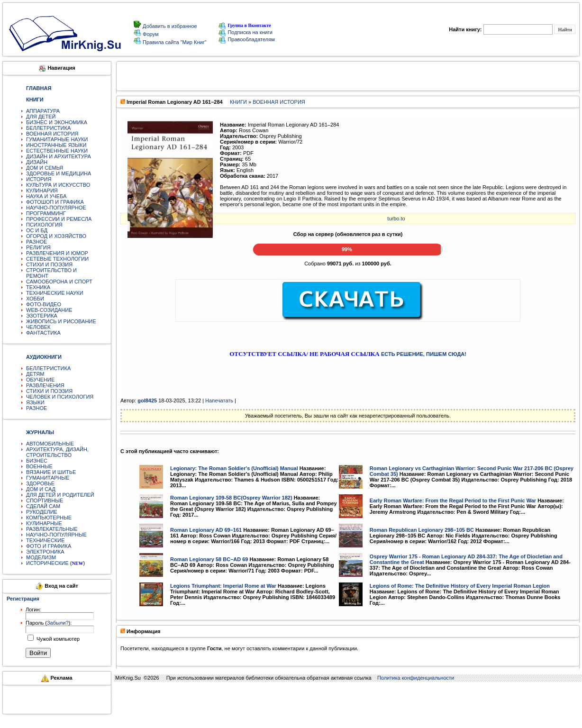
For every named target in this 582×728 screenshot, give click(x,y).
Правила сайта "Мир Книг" (174, 42)
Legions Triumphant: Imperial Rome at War (223, 586)
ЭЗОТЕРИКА (42, 316)
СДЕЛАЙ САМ (43, 506)
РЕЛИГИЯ (38, 247)
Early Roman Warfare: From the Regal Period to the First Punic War (453, 500)
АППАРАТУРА (43, 111)
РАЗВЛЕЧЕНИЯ (45, 385)
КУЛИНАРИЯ (42, 191)
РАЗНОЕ (36, 242)
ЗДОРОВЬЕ (40, 483)
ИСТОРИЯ (39, 179)
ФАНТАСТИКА (43, 333)
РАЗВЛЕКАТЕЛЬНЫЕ (52, 529)
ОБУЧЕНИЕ (40, 380)
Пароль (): (49, 623)
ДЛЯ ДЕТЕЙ (41, 117)
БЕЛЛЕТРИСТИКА (48, 128)
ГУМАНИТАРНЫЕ (48, 478)
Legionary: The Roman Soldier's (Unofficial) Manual (234, 468)
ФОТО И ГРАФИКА (49, 546)
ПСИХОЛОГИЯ (44, 225)
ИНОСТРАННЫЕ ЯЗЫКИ (56, 145)
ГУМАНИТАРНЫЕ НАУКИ (57, 139)
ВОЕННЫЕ (39, 466)
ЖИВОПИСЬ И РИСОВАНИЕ (61, 321)
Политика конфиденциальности (416, 678)
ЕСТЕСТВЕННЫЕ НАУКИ (57, 151)
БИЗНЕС (37, 461)
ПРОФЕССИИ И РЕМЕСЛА (59, 219)
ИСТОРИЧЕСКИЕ (47, 563)
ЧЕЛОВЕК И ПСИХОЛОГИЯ (60, 397)
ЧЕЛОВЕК (38, 327)
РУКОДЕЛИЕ (42, 512)
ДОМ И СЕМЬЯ (45, 168)
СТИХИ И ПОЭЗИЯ (49, 264)
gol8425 (147, 400)
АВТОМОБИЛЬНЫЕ (50, 444)
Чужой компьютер (57, 639)
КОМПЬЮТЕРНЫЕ (49, 518)
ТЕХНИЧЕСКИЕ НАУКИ (55, 293)
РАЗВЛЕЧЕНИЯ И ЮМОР (57, 253)
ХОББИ (35, 299)
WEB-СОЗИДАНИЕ (49, 310)
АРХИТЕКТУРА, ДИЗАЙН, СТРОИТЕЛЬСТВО (57, 452)
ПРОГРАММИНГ (46, 213)
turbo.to (396, 218)
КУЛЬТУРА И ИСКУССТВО (58, 185)
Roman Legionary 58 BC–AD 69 (209, 559)
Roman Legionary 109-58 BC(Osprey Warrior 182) (231, 498)
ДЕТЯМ (35, 374)
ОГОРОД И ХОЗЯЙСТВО (56, 236)
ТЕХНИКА (38, 287)
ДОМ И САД (41, 489)
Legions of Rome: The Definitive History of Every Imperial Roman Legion (460, 586)
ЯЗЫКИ (35, 402)
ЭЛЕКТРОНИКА (45, 552)
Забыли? (58, 623)
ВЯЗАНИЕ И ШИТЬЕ (51, 472)
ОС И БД (37, 230)
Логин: (33, 610)
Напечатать (219, 400)
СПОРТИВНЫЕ (45, 500)
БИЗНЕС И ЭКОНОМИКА (57, 122)
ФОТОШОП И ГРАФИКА (55, 202)
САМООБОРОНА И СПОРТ (59, 282)
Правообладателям (246, 39)
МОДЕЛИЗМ (41, 557)
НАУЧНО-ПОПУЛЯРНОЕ (56, 208)
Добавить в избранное (169, 26)
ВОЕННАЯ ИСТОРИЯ (52, 134)
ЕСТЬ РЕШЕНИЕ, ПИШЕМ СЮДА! (424, 354)
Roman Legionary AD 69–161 (206, 530)
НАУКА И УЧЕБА (46, 196)
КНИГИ (238, 102)
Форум (150, 34)
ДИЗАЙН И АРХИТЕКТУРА (59, 156)
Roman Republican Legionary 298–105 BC (422, 530)
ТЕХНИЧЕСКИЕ (45, 540)
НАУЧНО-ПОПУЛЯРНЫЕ (56, 535)
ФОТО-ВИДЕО (44, 304)
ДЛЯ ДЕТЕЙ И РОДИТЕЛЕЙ (60, 495)
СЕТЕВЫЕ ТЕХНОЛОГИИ (57, 259)
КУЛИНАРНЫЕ (44, 523)
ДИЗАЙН (37, 162)
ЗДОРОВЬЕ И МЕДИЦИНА (59, 173)
